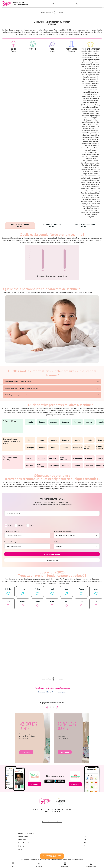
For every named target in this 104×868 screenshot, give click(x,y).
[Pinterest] (57, 707)
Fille (10, 525)
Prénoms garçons (59, 692)
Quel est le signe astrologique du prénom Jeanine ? (21, 388)
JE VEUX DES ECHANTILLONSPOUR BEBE (52, 856)
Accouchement (23, 843)
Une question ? (25, 860)
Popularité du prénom (20, 225)
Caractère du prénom (52, 225)
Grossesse (22, 840)
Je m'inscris (26, 752)
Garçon (21, 525)
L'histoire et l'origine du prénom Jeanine (18, 382)
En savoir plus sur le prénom (84, 225)
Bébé (20, 849)
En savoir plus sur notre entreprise (52, 822)
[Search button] (102, 4)
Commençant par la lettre (13, 531)
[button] (13, 864)
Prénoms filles (44, 692)
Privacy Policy (67, 860)
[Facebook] (52, 707)
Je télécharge (34, 784)
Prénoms (21, 846)
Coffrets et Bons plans (26, 833)
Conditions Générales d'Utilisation (40, 860)
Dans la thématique (11, 542)
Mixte (32, 525)
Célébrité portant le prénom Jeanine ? (17, 395)
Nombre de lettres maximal (63, 531)
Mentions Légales (57, 860)
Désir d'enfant (23, 836)
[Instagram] (47, 707)
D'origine (57, 542)
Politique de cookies (77, 860)
